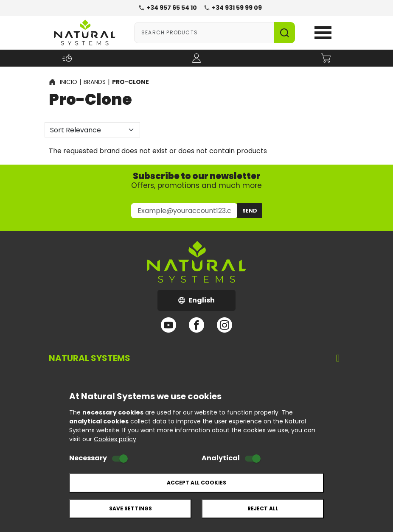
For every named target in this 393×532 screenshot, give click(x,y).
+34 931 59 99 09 (233, 8)
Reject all (263, 508)
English (207, 303)
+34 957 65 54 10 (168, 8)
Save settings (131, 508)
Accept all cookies (196, 483)
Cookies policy (115, 439)
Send (250, 211)
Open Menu (323, 33)
